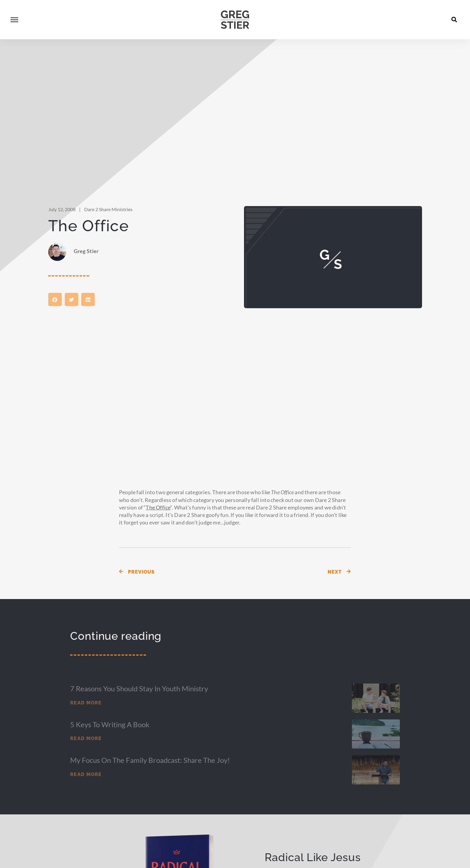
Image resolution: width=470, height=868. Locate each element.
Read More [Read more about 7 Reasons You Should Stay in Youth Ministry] (86, 711)
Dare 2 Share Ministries (108, 217)
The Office (158, 515)
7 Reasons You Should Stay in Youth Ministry (139, 697)
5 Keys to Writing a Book (110, 732)
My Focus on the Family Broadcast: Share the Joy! (150, 768)
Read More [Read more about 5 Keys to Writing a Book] (86, 747)
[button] (454, 19)
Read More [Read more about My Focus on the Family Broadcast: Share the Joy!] (86, 782)
